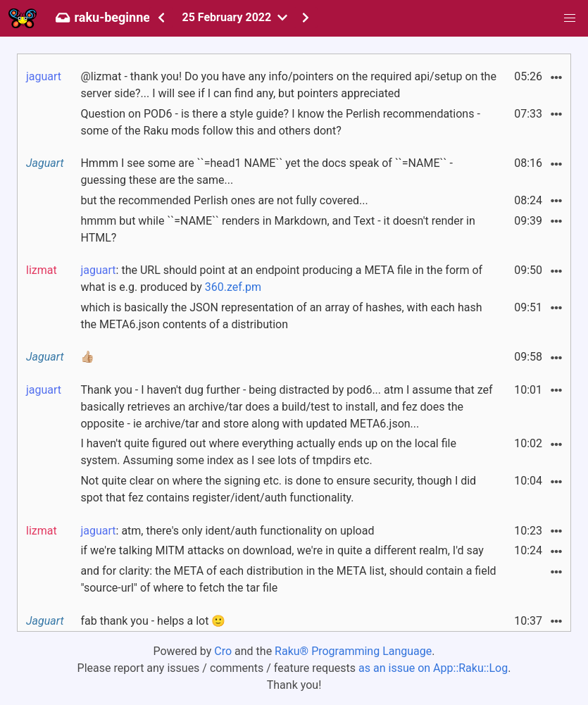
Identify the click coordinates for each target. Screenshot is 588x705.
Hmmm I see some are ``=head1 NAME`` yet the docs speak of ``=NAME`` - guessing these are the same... (266, 171)
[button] (570, 18)
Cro (223, 651)
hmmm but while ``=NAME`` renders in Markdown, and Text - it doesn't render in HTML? (277, 229)
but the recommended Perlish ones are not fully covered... (224, 200)
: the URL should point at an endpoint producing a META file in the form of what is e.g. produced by (281, 279)
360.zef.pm (233, 287)
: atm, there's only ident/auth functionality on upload (227, 531)
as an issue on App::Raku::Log (433, 668)
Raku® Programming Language (353, 651)
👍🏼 (87, 357)
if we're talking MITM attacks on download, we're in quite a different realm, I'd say (282, 550)
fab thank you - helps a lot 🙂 (153, 621)
